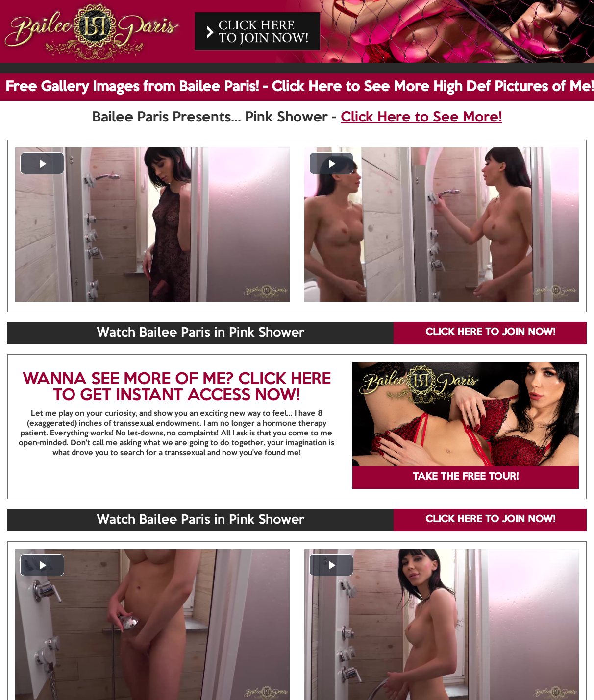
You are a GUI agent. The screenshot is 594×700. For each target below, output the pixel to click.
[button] (42, 163)
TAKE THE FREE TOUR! (466, 477)
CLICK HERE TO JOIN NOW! (490, 333)
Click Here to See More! (421, 118)
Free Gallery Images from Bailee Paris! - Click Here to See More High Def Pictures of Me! (300, 87)
